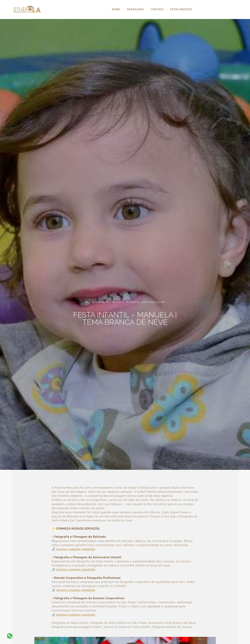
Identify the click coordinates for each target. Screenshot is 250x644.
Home (116, 9)
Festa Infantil (181, 9)
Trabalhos (135, 9)
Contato (157, 9)
